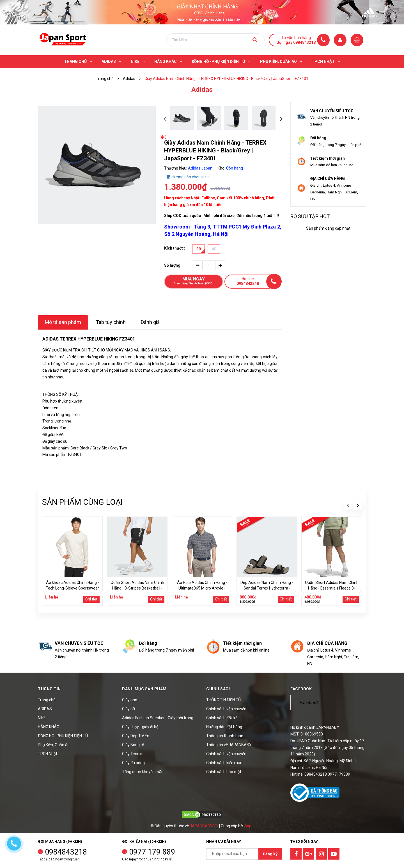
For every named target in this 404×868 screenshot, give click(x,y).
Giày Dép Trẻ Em (136, 736)
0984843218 (66, 852)
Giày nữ (129, 709)
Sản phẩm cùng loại (82, 502)
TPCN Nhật (48, 754)
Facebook (309, 703)
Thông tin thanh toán (225, 736)
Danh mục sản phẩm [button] (144, 689)
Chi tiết (91, 599)
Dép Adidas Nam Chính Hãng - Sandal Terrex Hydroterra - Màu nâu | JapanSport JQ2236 (267, 588)
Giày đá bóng (133, 763)
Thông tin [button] (49, 689)
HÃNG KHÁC (49, 727)
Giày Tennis (132, 754)
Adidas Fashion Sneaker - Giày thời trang (158, 718)
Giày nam (130, 700)
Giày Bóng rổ (133, 745)
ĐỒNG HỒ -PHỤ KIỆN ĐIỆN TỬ (63, 736)
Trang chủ (47, 700)
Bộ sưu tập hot (310, 216)
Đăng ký (270, 854)
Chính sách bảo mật (224, 772)
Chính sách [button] (219, 689)
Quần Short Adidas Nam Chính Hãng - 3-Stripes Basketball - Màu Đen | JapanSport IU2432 (137, 588)
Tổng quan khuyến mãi (142, 772)
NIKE (42, 718)
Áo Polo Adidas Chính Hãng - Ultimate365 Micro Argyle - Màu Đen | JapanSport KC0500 (202, 588)
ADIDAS (45, 709)
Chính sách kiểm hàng (225, 763)
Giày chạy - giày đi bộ (140, 727)
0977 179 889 (152, 852)
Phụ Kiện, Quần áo (54, 745)
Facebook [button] (301, 689)
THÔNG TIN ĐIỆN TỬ (224, 700)
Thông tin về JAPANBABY (229, 745)
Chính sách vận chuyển (226, 709)
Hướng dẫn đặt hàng (224, 727)
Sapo (249, 826)
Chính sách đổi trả (222, 718)
